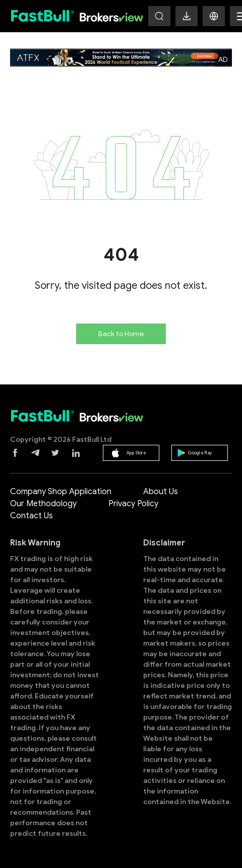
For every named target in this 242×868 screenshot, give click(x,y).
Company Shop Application (61, 492)
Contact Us (32, 516)
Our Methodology (43, 504)
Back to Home (121, 334)
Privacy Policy (133, 504)
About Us (161, 492)
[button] (214, 16)
